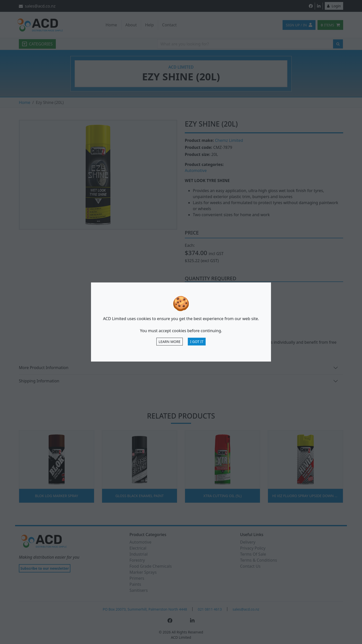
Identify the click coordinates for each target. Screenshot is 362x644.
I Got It (197, 342)
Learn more (170, 342)
